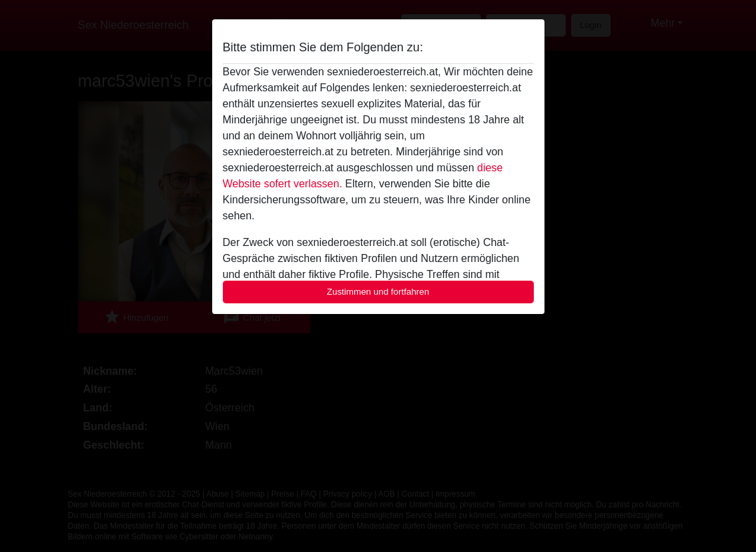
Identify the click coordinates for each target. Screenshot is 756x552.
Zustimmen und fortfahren (378, 292)
